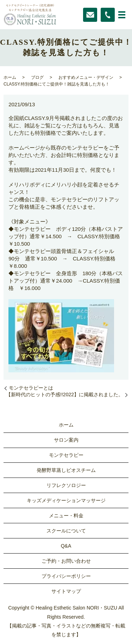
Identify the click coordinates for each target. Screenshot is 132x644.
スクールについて (66, 531)
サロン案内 (66, 440)
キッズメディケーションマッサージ (66, 500)
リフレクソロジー (66, 485)
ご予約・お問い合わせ (66, 561)
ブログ (37, 77)
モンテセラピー (66, 455)
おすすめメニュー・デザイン (86, 77)
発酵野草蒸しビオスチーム (66, 470)
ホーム (10, 77)
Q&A (66, 546)
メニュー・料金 (66, 516)
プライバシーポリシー (66, 576)
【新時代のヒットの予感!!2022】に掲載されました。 (65, 394)
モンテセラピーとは (31, 388)
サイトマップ (66, 591)
